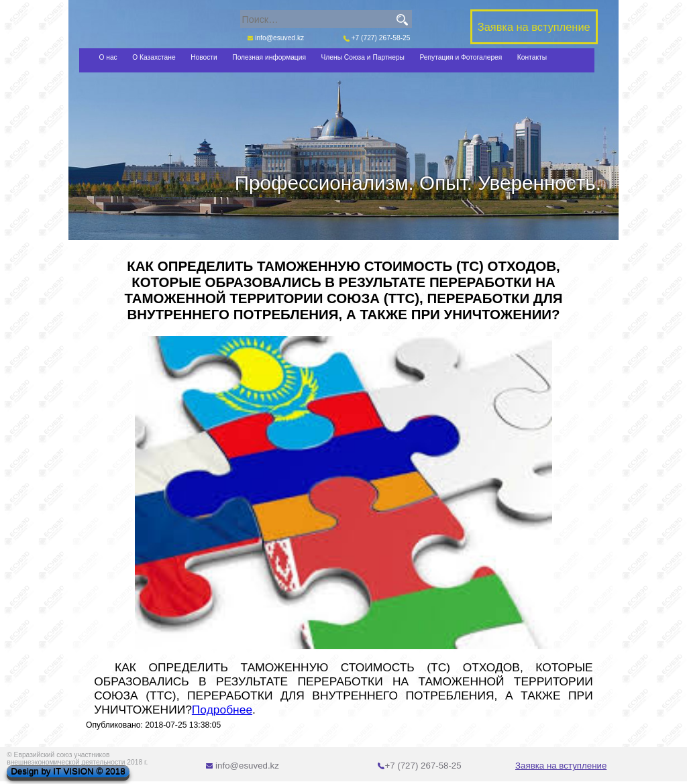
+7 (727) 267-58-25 (377, 38)
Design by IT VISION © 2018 (68, 772)
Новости (204, 57)
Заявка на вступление (561, 766)
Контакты (532, 57)
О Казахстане (154, 57)
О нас (108, 57)
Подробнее (222, 710)
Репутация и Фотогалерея (461, 57)
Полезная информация (269, 57)
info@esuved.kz (276, 38)
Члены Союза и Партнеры (363, 57)
